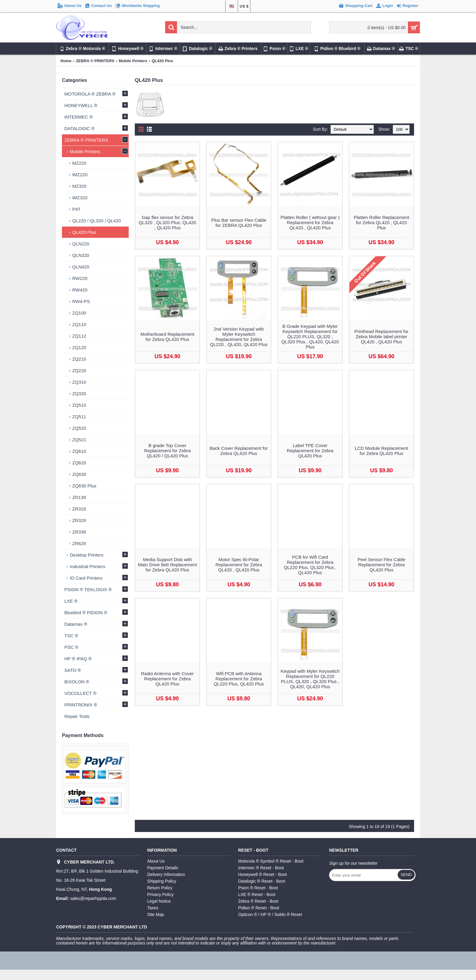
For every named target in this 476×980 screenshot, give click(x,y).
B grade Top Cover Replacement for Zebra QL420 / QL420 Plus (167, 451)
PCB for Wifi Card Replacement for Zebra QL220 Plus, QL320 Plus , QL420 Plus (310, 565)
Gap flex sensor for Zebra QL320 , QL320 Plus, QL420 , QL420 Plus (167, 222)
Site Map (156, 914)
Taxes (153, 908)
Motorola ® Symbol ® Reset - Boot (271, 861)
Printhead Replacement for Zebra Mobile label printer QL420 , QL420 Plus (381, 337)
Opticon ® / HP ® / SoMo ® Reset (270, 914)
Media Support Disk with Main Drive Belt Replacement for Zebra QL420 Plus (167, 565)
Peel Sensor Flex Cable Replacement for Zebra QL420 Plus (382, 565)
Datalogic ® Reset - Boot (262, 881)
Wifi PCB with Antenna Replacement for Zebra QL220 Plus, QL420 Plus (239, 679)
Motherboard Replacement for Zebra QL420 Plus (168, 337)
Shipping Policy (162, 881)
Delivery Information (166, 874)
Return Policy (160, 888)
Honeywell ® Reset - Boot (263, 874)
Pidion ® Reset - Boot (259, 908)
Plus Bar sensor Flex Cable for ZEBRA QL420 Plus (239, 223)
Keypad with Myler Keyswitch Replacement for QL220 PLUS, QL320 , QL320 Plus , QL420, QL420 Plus (310, 679)
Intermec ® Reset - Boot (261, 868)
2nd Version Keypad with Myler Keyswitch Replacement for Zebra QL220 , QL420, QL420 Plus (239, 337)
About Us (156, 861)
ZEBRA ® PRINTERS (95, 61)
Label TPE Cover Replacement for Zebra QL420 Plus (310, 451)
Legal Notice (159, 901)
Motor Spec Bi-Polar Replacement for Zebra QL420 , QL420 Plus (239, 565)
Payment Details (163, 868)
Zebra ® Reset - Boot (258, 901)
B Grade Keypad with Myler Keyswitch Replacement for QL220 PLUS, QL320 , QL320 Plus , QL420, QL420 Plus (310, 337)
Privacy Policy (160, 894)
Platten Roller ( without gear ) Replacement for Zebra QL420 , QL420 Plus (310, 222)
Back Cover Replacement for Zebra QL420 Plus (239, 451)
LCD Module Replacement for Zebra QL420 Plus (382, 451)
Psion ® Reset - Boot (258, 888)
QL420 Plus (162, 61)
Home (66, 61)
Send (406, 875)
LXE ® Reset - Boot (257, 894)
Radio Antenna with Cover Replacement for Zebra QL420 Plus (167, 679)
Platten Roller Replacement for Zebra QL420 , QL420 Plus (381, 222)
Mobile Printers (133, 61)
